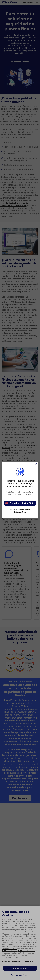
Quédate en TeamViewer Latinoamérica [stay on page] (20, 511)
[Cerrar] (36, 464)
